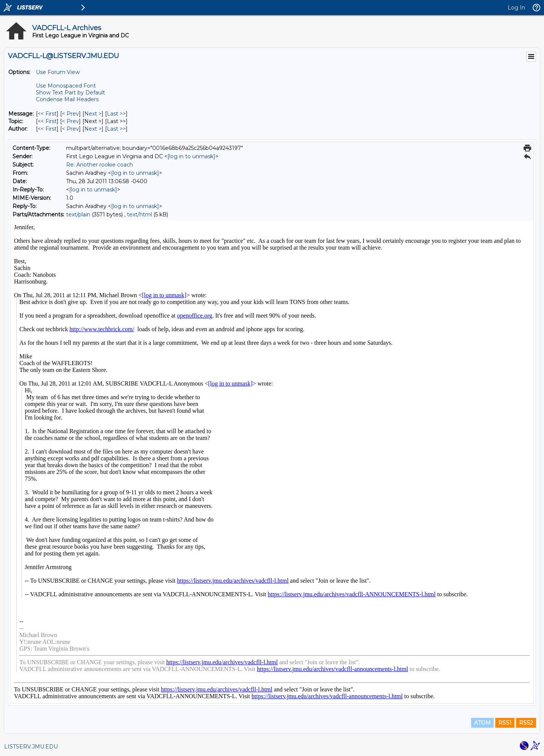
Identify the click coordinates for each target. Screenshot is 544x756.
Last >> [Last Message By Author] (116, 129)
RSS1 (505, 723)
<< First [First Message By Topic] (47, 121)
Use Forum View (58, 72)
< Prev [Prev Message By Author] (70, 129)
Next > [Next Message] (93, 114)
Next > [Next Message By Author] (93, 129)
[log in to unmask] (191, 156)
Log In (516, 8)
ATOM (482, 723)
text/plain (78, 214)
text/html (139, 214)
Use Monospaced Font (66, 86)
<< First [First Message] (47, 114)
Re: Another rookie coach (100, 165)
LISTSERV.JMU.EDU (31, 747)
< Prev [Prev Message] (70, 114)
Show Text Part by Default (70, 93)
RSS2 (526, 723)
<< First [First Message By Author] (47, 129)
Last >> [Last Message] (116, 114)
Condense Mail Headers (67, 99)
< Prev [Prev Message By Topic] (70, 121)
